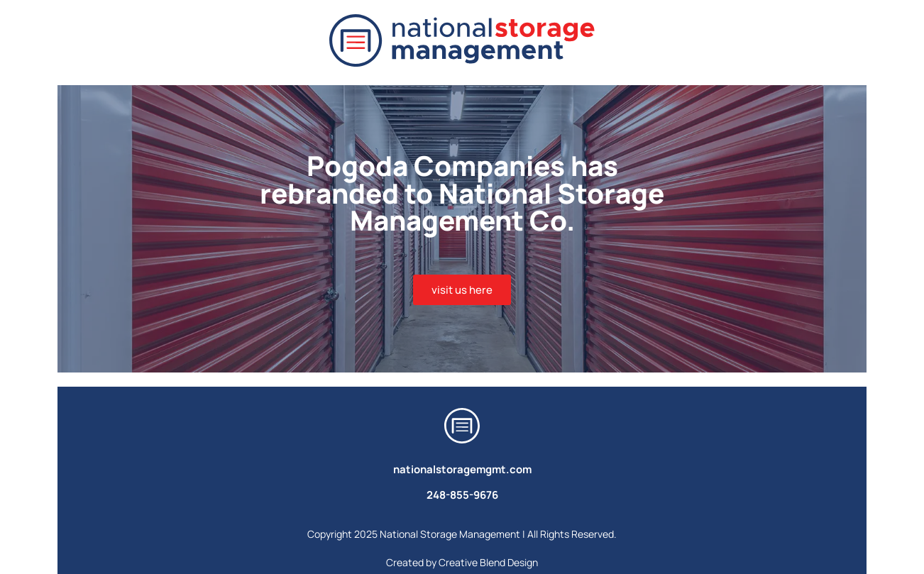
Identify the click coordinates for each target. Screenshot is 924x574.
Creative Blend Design (488, 562)
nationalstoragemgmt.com (462, 469)
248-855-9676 (462, 495)
